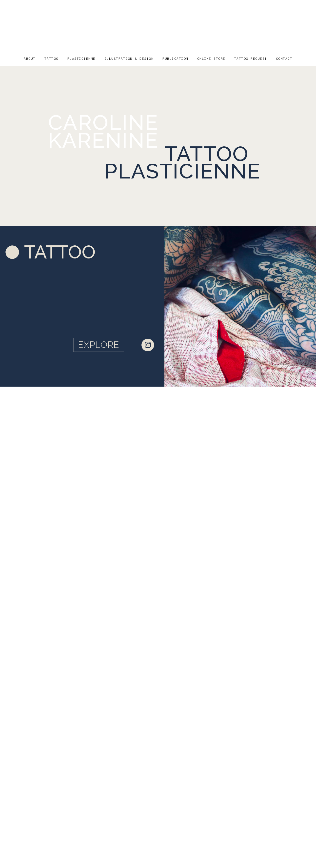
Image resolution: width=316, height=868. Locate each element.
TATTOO (60, 252)
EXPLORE (99, 345)
